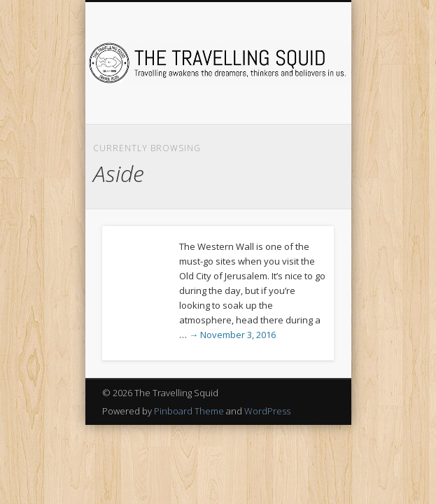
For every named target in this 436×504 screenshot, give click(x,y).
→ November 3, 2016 (232, 335)
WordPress (267, 411)
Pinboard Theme (189, 411)
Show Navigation (300, 125)
